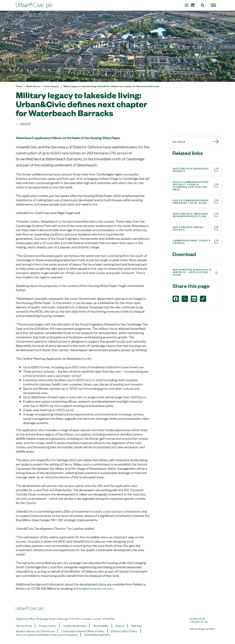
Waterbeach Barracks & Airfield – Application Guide (192, 272)
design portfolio (207, 628)
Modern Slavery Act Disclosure (35, 631)
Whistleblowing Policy (97, 635)
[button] (203, 5)
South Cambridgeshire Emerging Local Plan (191, 201)
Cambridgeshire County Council (192, 241)
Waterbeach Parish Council (188, 228)
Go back (179, 141)
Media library (33, 86)
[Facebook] (176, 299)
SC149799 (108, 618)
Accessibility (101, 626)
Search (120, 626)
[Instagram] (186, 5)
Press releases (52, 86)
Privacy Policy (47, 626)
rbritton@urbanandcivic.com (93, 588)
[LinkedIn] (193, 5)
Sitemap (136, 626)
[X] (185, 299)
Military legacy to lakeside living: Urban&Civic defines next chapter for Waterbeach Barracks (111, 86)
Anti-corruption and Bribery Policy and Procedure (47, 635)
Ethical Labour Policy (124, 631)
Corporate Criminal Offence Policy (83, 631)
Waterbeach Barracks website (191, 170)
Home (19, 86)
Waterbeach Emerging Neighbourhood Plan (191, 215)
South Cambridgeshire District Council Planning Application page (191, 185)
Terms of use (24, 626)
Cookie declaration (75, 626)
